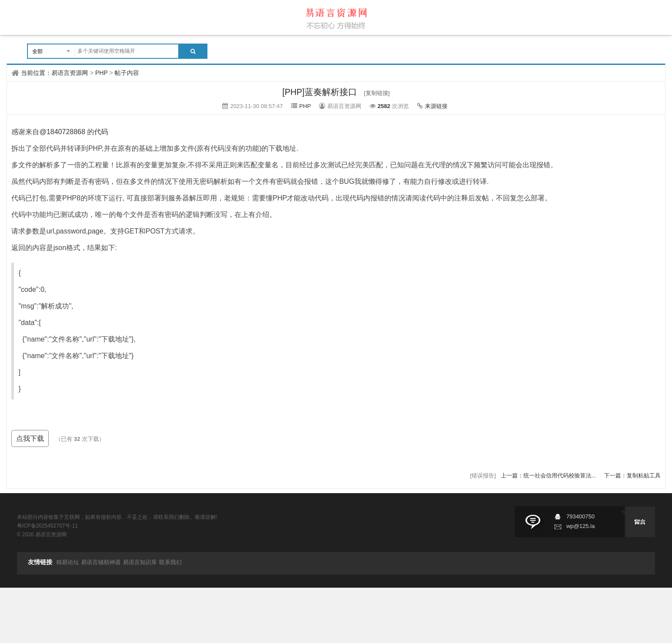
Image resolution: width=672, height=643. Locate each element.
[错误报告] (483, 475)
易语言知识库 (140, 562)
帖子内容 (127, 73)
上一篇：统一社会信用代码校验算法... (549, 475)
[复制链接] (377, 93)
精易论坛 (68, 562)
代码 (101, 132)
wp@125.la (580, 526)
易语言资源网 (70, 73)
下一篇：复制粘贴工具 (632, 475)
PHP (101, 73)
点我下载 (30, 438)
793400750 (580, 516)
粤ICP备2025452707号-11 (48, 526)
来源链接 (436, 106)
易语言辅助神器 (101, 562)
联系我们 (170, 562)
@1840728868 (62, 132)
